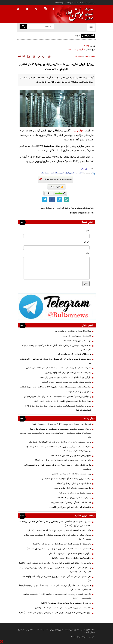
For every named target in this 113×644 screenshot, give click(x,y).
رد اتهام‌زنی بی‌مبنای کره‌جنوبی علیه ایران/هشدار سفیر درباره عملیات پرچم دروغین (57, 396)
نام (88, 230)
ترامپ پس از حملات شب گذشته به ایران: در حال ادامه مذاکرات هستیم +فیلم (55, 563)
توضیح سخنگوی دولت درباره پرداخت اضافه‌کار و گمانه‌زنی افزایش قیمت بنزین (59, 442)
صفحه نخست (90, 56)
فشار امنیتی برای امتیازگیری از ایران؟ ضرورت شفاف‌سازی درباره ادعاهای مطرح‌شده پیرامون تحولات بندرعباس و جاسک (57, 449)
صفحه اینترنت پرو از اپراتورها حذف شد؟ (75, 493)
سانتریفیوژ (55, 173)
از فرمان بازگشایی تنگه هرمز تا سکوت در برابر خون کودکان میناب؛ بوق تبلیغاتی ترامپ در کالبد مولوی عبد (55, 570)
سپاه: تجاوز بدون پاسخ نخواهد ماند (77, 341)
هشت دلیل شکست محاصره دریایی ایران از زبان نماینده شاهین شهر (59, 549)
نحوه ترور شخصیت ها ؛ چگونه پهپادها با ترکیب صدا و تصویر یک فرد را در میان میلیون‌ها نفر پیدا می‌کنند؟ (55, 587)
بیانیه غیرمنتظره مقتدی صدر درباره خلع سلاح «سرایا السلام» (67, 382)
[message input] (56, 268)
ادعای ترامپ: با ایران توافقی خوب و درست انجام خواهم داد (63, 608)
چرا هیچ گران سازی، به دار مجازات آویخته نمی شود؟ (66, 603)
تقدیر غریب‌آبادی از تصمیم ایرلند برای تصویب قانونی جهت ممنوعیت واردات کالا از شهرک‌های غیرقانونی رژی (58, 408)
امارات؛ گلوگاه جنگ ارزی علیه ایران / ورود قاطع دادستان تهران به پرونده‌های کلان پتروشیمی (58, 467)
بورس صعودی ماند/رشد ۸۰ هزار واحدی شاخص (72, 474)
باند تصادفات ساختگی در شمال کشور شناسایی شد (71, 502)
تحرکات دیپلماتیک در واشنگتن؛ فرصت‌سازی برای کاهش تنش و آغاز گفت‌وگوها (57, 579)
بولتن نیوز (77, 131)
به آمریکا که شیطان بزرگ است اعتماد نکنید (74, 354)
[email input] (56, 248)
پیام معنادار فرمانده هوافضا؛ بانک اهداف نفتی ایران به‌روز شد (62, 544)
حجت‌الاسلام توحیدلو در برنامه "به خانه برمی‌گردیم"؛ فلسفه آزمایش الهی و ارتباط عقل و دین (56, 361)
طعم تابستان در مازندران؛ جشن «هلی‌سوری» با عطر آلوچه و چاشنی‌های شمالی (59, 368)
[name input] (56, 236)
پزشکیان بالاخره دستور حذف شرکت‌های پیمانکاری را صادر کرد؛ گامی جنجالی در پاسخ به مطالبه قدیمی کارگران (55, 524)
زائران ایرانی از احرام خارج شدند (78, 392)
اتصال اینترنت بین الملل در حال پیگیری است (73, 483)
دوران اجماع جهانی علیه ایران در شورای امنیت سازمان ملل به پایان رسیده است (55, 613)
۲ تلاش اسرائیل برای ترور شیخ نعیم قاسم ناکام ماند (70, 507)
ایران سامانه (76, 637)
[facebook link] (52, 200)
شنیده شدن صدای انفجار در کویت (77, 336)
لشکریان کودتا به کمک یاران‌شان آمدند (72, 558)
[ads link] (57, 307)
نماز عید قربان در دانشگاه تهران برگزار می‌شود (73, 488)
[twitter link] (45, 200)
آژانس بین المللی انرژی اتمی (71, 173)
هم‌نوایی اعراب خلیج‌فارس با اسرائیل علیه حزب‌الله (71, 456)
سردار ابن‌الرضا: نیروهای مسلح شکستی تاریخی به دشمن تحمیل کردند (63, 401)
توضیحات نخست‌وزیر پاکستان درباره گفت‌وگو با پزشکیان (68, 373)
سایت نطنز (45, 173)
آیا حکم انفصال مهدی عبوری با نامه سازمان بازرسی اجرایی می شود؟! (63, 460)
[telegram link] (59, 200)
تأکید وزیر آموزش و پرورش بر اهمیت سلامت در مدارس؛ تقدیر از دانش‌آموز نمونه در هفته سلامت (57, 596)
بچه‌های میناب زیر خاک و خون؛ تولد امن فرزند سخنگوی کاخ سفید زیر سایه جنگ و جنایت (58, 537)
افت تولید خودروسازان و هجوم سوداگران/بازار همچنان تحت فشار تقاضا (62, 424)
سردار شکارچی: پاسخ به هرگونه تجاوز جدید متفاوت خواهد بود (66, 479)
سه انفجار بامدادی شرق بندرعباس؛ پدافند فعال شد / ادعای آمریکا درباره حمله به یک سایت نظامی (57, 347)
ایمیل (86, 242)
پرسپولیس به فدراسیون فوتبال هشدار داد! (74, 498)
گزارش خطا (57, 187)
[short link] (58, 179)
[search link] (23, 27)
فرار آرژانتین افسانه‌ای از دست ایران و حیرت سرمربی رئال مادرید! (65, 377)
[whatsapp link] (66, 200)
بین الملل (79, 56)
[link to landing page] (79, 14)
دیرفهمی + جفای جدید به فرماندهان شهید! (70, 553)
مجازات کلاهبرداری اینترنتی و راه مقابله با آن (73, 331)
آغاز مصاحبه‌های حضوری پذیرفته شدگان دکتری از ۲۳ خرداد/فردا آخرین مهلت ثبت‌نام (56, 387)
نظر (87, 253)
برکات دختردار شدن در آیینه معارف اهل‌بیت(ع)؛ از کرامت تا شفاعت (59, 530)
